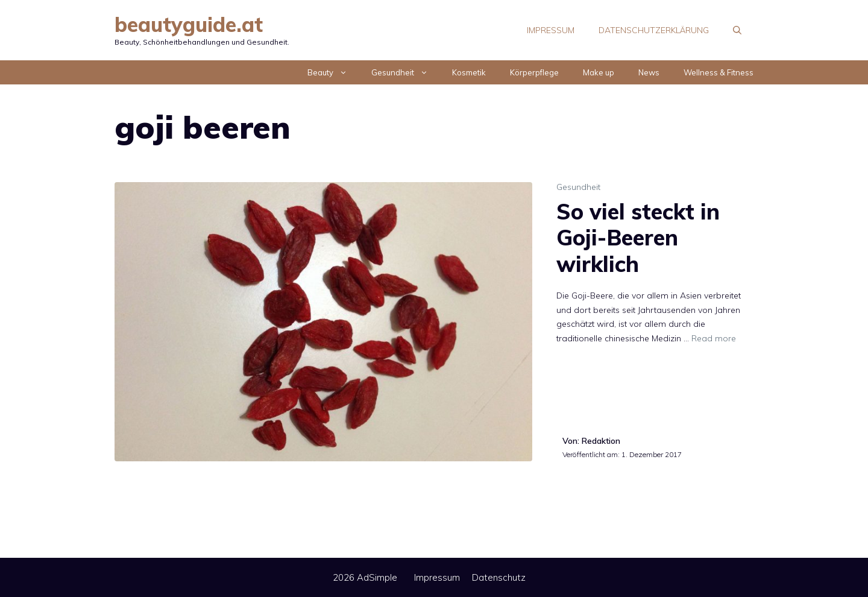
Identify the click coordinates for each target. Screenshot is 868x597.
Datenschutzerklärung (654, 30)
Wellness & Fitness (719, 72)
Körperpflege (534, 72)
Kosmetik (469, 72)
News (649, 72)
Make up (599, 72)
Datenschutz (499, 577)
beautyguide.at (189, 24)
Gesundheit (406, 72)
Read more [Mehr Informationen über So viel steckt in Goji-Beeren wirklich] (714, 338)
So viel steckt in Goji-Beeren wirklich (638, 237)
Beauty (333, 72)
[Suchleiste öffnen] (737, 30)
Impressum (551, 30)
